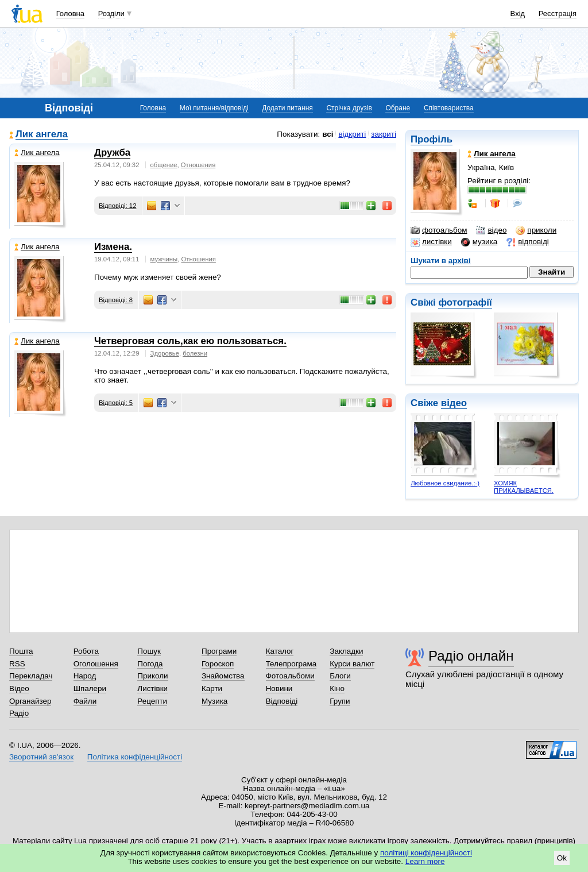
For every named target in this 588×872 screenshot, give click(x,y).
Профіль (432, 139)
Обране (398, 108)
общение (164, 165)
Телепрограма (291, 664)
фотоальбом (439, 230)
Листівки (152, 688)
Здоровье (165, 353)
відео (491, 230)
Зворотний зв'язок (41, 757)
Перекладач (31, 676)
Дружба (112, 153)
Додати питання (287, 108)
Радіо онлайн (471, 656)
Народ (85, 676)
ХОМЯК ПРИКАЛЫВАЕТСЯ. (524, 487)
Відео (19, 688)
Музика (214, 701)
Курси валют (352, 664)
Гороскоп (218, 664)
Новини (279, 688)
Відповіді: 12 (117, 206)
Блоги (340, 676)
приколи (536, 230)
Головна (70, 13)
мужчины (164, 259)
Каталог (280, 651)
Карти (212, 688)
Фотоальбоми (290, 676)
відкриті (352, 134)
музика (479, 242)
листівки (431, 242)
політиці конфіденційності (426, 853)
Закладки (346, 651)
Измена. (113, 247)
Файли (85, 701)
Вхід (518, 13)
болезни (195, 353)
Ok (562, 858)
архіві (460, 261)
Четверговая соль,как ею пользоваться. (190, 341)
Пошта (21, 651)
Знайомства (223, 676)
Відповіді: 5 (116, 403)
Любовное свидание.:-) (445, 483)
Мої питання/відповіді (214, 108)
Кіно (337, 688)
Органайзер (30, 701)
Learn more (425, 861)
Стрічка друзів (349, 108)
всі (328, 134)
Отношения (198, 165)
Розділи (111, 13)
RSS (17, 664)
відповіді (528, 242)
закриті (384, 134)
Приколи (152, 676)
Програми (219, 651)
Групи (340, 701)
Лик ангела (42, 135)
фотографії (465, 302)
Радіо (19, 713)
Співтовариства (449, 108)
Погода (150, 664)
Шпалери (90, 688)
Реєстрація (558, 13)
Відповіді (282, 701)
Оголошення (96, 664)
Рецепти (152, 701)
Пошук (149, 651)
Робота (86, 651)
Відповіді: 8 (116, 300)
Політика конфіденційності (135, 757)
